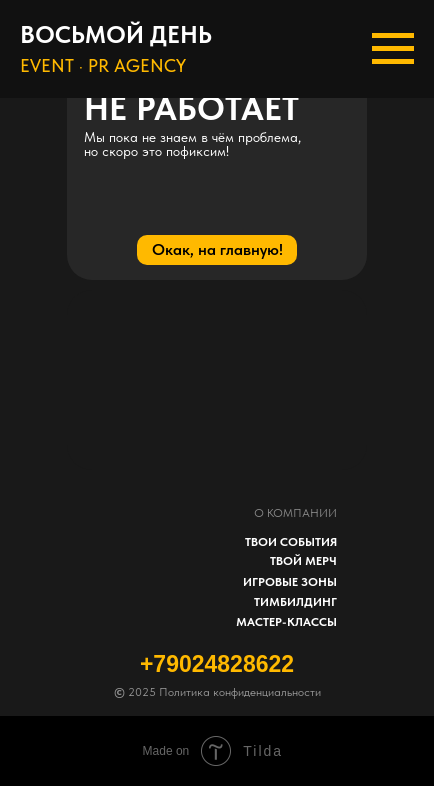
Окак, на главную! (217, 249)
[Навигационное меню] (393, 49)
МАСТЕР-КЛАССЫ (286, 622)
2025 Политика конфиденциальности (217, 692)
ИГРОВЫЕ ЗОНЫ (290, 582)
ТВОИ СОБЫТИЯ (291, 542)
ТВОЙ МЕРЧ (303, 561)
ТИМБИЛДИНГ (295, 602)
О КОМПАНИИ (295, 513)
